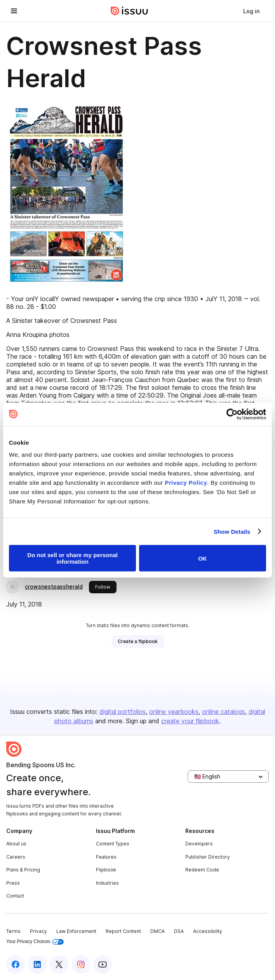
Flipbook (106, 870)
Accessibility (208, 931)
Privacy (38, 931)
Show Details (232, 531)
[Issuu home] (129, 11)
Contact (15, 896)
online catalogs (224, 712)
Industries (107, 883)
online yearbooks (174, 712)
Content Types (113, 844)
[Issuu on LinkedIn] (37, 964)
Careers (16, 857)
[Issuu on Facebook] (16, 964)
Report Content (123, 931)
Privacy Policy (186, 483)
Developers (199, 844)
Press (13, 883)
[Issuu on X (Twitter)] (59, 964)
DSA (179, 931)
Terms (13, 931)
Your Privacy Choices (35, 942)
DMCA (158, 931)
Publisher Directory (208, 857)
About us (16, 844)
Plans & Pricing (23, 870)
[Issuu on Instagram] (81, 964)
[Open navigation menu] (14, 11)
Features (106, 857)
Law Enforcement (76, 931)
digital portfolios (123, 712)
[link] (251, 11)
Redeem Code (202, 870)
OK (203, 558)
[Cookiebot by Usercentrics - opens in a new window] (232, 414)
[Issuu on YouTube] (103, 964)
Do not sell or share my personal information (72, 558)
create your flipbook (190, 721)
